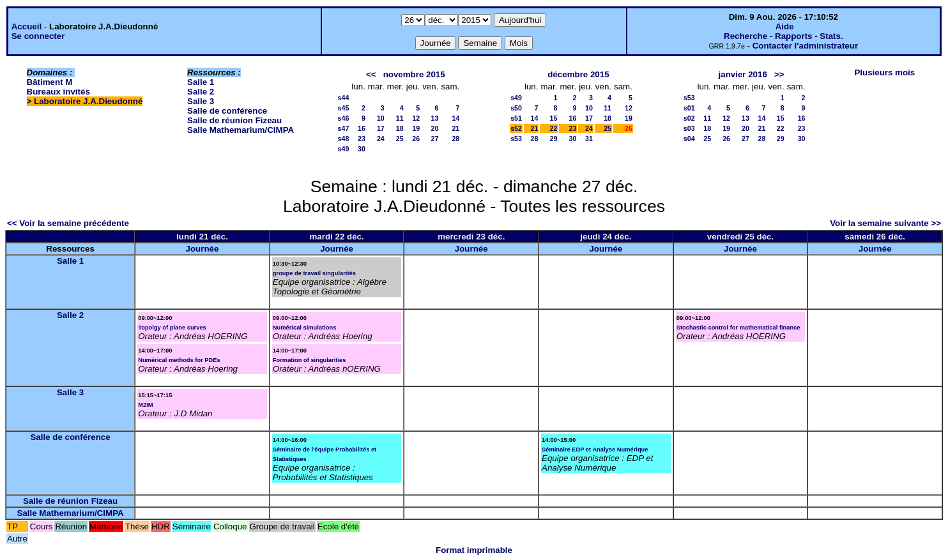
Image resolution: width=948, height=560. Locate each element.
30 (362, 149)
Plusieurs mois (884, 72)
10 (381, 118)
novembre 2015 (414, 74)
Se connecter (38, 36)
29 (554, 139)
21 (455, 128)
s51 (516, 118)
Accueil (27, 26)
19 (416, 128)
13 (435, 118)
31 (589, 139)
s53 (516, 139)
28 (455, 139)
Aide (785, 26)
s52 (516, 128)
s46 (344, 118)
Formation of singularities (310, 360)
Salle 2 (201, 92)
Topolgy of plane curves (172, 328)
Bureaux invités (58, 92)
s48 (344, 139)
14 (455, 118)
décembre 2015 (578, 74)
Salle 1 (201, 82)
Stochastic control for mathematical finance (738, 328)
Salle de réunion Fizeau (234, 120)
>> (779, 74)
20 (435, 128)
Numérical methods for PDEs (179, 360)
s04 (689, 139)
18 (400, 128)
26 (416, 139)
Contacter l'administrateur (805, 46)
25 (400, 139)
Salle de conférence (227, 111)
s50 (516, 108)
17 (381, 128)
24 (381, 139)
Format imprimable (474, 550)
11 (400, 118)
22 (554, 128)
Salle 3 (201, 101)
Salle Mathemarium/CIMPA (241, 130)
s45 (344, 108)
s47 (344, 128)
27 (435, 139)
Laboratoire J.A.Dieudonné (88, 101)
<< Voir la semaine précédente (68, 223)
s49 (344, 149)
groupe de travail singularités (314, 273)
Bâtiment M (50, 82)
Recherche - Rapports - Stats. (784, 36)
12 (416, 118)
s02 (689, 118)
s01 (689, 108)
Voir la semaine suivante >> (885, 223)
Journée (203, 249)
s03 (689, 128)
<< (371, 74)
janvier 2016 (743, 74)
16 (362, 128)
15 (554, 118)
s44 (344, 98)
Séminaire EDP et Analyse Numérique (595, 450)
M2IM (145, 405)
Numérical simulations (305, 328)
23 (362, 139)
